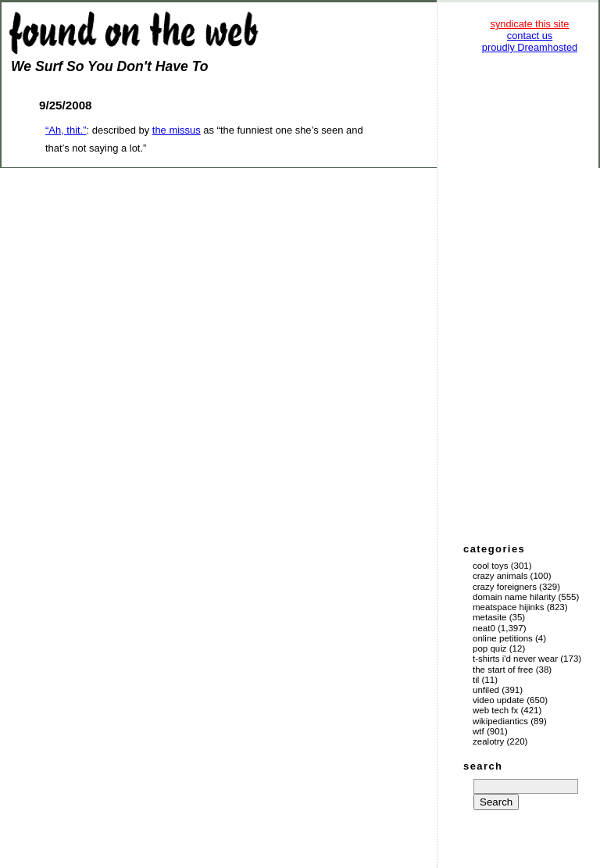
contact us (530, 36)
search (483, 766)
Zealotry (488, 741)
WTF (479, 731)
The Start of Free (503, 670)
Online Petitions (503, 638)
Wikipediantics (500, 721)
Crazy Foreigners (505, 587)
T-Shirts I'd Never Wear (515, 659)
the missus (177, 130)
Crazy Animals (500, 576)
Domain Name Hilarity (514, 597)
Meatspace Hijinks (509, 607)
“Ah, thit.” (66, 130)
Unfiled (486, 690)
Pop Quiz (490, 648)
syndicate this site (529, 24)
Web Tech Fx (495, 710)
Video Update (498, 700)
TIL (476, 680)
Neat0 (484, 628)
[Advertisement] (530, 297)
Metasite (490, 617)
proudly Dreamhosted (530, 47)
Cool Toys (490, 566)
